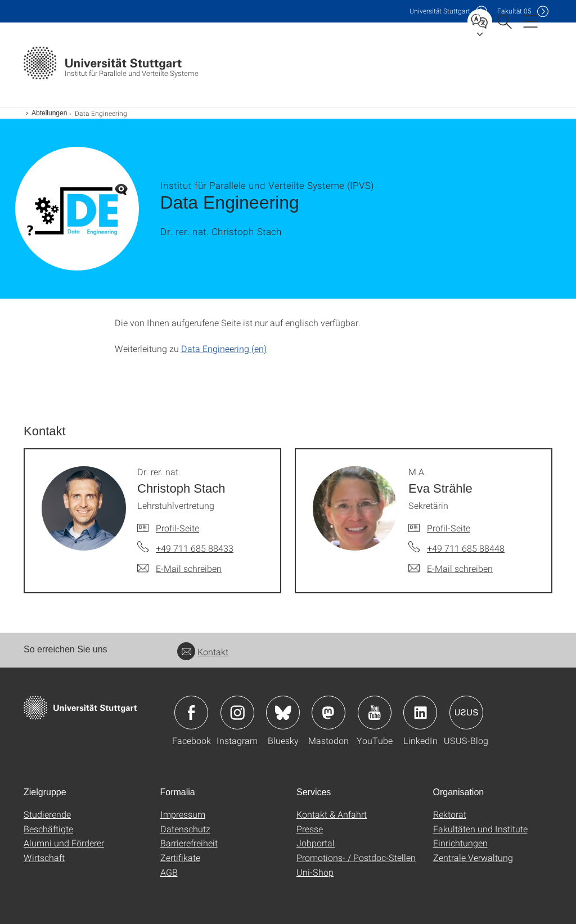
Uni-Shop (315, 872)
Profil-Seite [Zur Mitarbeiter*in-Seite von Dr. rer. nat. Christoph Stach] (177, 528)
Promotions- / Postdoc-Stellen (356, 857)
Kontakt (203, 652)
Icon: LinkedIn (420, 713)
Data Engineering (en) (224, 348)
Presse (310, 829)
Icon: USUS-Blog (466, 713)
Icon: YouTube (375, 713)
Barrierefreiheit (189, 843)
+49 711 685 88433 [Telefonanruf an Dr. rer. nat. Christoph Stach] (195, 548)
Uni (440, 11)
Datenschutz (185, 829)
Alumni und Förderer (64, 843)
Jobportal (316, 843)
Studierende (47, 814)
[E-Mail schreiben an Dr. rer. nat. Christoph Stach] (179, 569)
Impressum (183, 814)
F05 (514, 11)
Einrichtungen (460, 843)
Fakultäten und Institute (480, 829)
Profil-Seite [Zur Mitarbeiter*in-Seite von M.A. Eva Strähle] (449, 528)
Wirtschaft (44, 857)
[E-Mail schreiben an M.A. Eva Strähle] (451, 569)
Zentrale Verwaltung (473, 857)
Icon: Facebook (191, 713)
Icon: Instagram (237, 713)
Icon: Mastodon (328, 713)
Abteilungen (49, 113)
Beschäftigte (48, 829)
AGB (169, 872)
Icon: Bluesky (283, 713)
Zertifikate (180, 857)
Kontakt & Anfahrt (332, 814)
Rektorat (450, 814)
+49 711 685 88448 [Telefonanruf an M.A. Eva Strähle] (466, 548)
